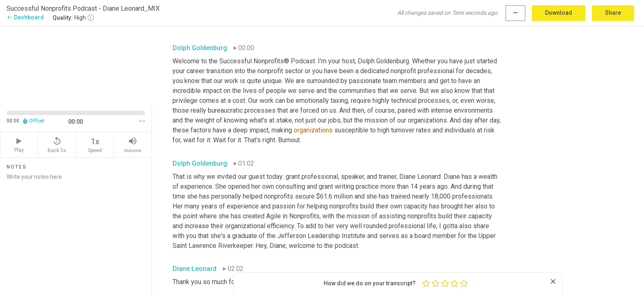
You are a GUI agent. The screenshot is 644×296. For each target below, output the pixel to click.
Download (559, 13)
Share (613, 13)
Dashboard (25, 17)
